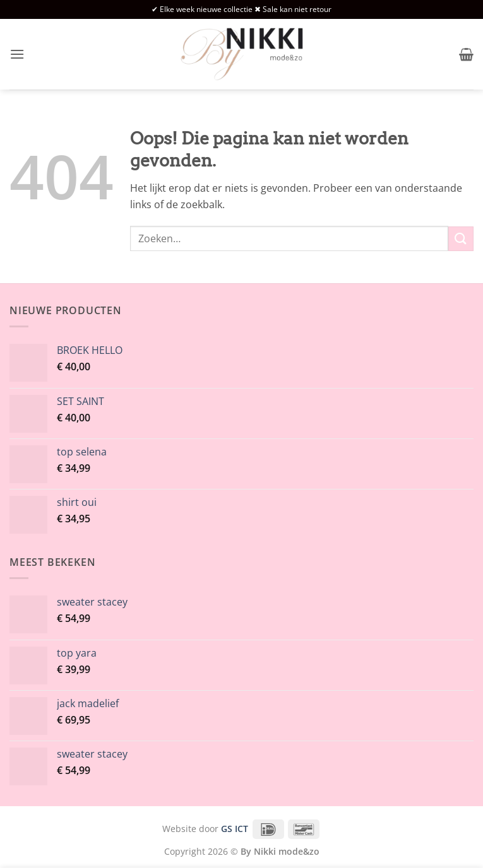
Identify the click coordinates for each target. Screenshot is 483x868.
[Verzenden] (461, 239)
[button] (17, 54)
